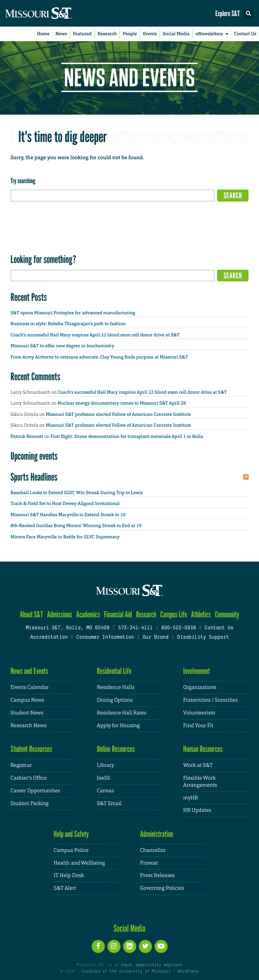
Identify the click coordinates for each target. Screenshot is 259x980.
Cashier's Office (29, 778)
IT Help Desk (69, 875)
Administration (157, 834)
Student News (27, 713)
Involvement (196, 671)
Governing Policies (162, 888)
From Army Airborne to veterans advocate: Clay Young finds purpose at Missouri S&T (99, 357)
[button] (249, 13)
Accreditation (49, 638)
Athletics (201, 615)
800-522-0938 (179, 628)
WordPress (188, 971)
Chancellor (153, 850)
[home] (52, 13)
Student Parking (30, 804)
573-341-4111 (135, 628)
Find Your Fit (198, 726)
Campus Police (71, 850)
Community (227, 615)
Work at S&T (198, 765)
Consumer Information (105, 638)
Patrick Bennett (27, 436)
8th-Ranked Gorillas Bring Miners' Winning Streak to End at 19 (76, 526)
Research (107, 34)
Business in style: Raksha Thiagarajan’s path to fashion (68, 324)
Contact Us (245, 34)
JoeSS (103, 778)
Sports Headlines (34, 477)
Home (43, 34)
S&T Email (109, 804)
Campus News (27, 700)
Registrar (21, 765)
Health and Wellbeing (79, 863)
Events (150, 34)
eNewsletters (213, 34)
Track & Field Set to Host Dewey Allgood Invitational (65, 503)
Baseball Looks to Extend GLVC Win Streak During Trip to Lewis (77, 493)
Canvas (106, 791)
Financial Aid (118, 615)
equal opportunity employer (152, 965)
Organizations (200, 687)
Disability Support (203, 638)
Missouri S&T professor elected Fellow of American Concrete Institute (119, 414)
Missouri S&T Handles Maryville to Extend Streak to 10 (68, 515)
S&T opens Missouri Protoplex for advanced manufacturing (73, 313)
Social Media (176, 34)
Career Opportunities (35, 791)
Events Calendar (30, 687)
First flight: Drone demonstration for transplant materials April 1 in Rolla (127, 436)
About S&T (31, 615)
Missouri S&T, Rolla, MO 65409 (68, 628)
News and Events (29, 671)
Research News (28, 726)
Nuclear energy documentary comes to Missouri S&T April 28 (122, 403)
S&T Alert (65, 888)
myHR (191, 798)
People (130, 34)
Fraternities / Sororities (210, 700)
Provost (149, 863)
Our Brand (156, 638)
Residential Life (114, 671)
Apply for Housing (118, 726)
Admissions (59, 615)
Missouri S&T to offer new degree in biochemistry (62, 346)
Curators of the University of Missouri (126, 971)
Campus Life (174, 615)
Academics (88, 615)
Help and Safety (71, 834)
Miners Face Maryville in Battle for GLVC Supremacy (65, 537)
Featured (82, 34)
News (61, 34)
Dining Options (115, 700)
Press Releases (157, 875)
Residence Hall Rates (122, 713)
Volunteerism (199, 713)
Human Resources (203, 749)
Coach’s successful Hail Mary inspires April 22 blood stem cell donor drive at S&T (95, 335)
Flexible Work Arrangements (200, 782)
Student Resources (31, 749)
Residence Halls (116, 687)
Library (106, 765)
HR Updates (197, 810)
